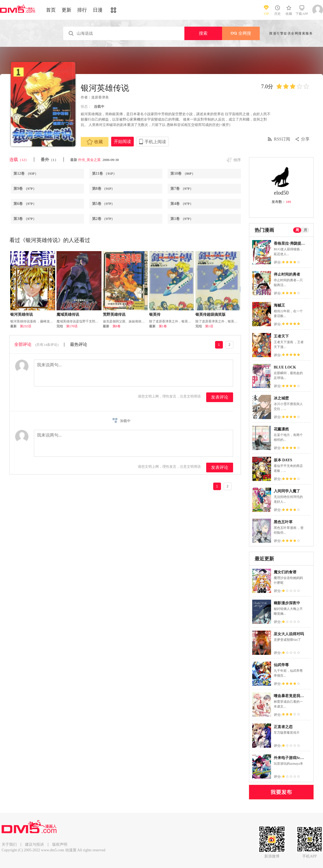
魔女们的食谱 (285, 572)
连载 (19, 159)
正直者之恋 (283, 727)
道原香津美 (100, 97)
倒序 (237, 160)
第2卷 (103, 219)
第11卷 (104, 173)
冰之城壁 (281, 398)
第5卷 (103, 204)
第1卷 (182, 219)
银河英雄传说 (22, 314)
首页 (51, 10)
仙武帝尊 (281, 665)
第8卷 (103, 189)
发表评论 (220, 397)
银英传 (155, 314)
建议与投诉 (34, 844)
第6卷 (25, 204)
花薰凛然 (281, 429)
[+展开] (225, 125)
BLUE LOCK (285, 367)
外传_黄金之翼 (90, 160)
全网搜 (241, 33)
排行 (82, 10)
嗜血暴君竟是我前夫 (291, 696)
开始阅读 (122, 141)
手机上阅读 (155, 142)
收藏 (95, 142)
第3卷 (25, 219)
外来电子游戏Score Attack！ (297, 758)
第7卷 (182, 189)
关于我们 (9, 844)
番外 (49, 159)
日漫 (98, 10)
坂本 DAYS (283, 460)
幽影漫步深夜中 (287, 603)
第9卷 (25, 189)
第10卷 (183, 173)
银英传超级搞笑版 (210, 314)
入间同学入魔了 (287, 491)
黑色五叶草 (283, 522)
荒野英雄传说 (114, 314)
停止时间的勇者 (287, 274)
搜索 (203, 33)
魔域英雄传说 (68, 314)
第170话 (72, 326)
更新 (66, 10)
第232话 (26, 326)
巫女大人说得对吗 (289, 634)
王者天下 (281, 336)
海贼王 (279, 305)
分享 (305, 139)
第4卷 (182, 204)
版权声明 (60, 844)
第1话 (209, 326)
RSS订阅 (282, 139)
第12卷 (26, 173)
